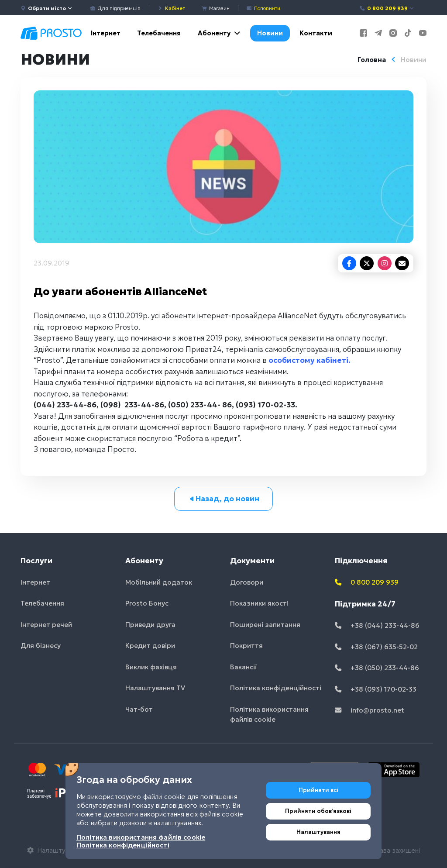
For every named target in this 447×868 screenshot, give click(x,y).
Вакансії (244, 667)
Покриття (246, 646)
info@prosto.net (370, 710)
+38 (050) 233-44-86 (377, 668)
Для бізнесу (41, 646)
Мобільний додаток (159, 582)
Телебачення (159, 33)
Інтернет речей (46, 625)
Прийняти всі (318, 790)
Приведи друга (150, 625)
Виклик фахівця (151, 667)
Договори (247, 582)
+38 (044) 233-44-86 (377, 625)
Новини (270, 33)
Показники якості (259, 603)
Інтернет (106, 33)
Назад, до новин (224, 499)
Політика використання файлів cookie (269, 714)
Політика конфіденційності (276, 688)
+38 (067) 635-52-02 (376, 647)
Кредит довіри (150, 646)
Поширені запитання (265, 625)
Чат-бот (139, 709)
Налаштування (318, 832)
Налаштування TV (155, 688)
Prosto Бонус (147, 603)
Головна (372, 60)
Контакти (316, 33)
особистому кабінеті (308, 360)
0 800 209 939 (387, 8)
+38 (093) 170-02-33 (376, 689)
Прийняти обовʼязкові (318, 811)
